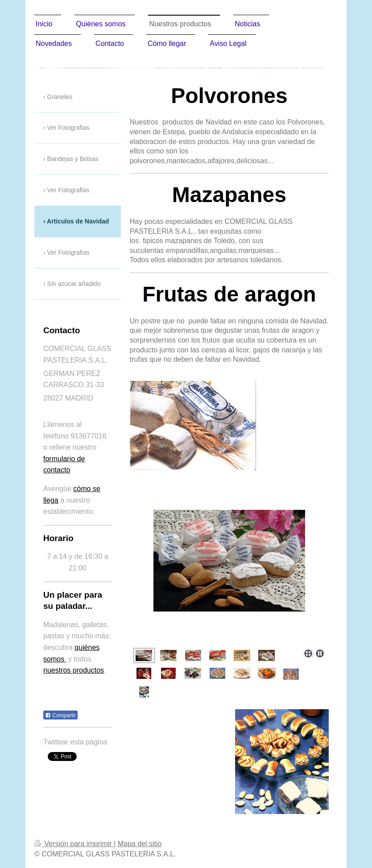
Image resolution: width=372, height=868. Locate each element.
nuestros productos (74, 670)
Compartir (60, 715)
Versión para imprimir (74, 844)
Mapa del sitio (140, 844)
